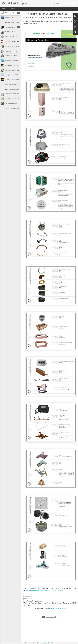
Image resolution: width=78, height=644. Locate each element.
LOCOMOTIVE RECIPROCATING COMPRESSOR (19, 46)
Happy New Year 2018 (11, 75)
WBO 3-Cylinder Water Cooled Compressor (17, 37)
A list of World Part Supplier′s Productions (47, 14)
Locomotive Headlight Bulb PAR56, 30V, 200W (18, 104)
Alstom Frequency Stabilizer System (15, 22)
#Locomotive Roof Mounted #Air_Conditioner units (19, 65)
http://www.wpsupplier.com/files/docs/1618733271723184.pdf (45, 591)
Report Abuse (52, 643)
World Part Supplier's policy (13, 89)
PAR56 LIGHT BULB (11, 56)
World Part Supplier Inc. (58, 608)
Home (13, 9)
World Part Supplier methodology (14, 84)
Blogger (46, 643)
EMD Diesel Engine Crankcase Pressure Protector (19, 32)
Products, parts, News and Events (15, 108)
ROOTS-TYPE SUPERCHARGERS (15, 51)
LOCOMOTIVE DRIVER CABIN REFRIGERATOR (19, 99)
